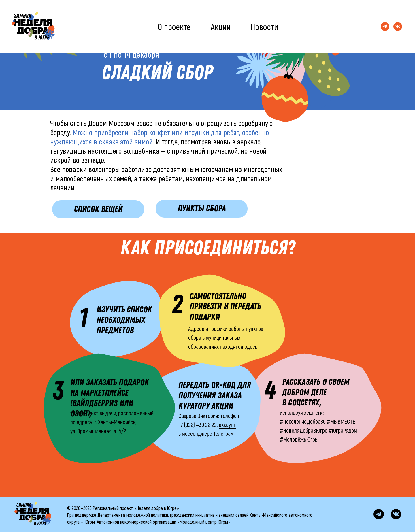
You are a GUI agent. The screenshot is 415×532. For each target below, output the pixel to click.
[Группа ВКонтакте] (398, 27)
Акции (221, 27)
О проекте (174, 27)
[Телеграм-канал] (385, 27)
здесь (251, 346)
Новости (264, 27)
